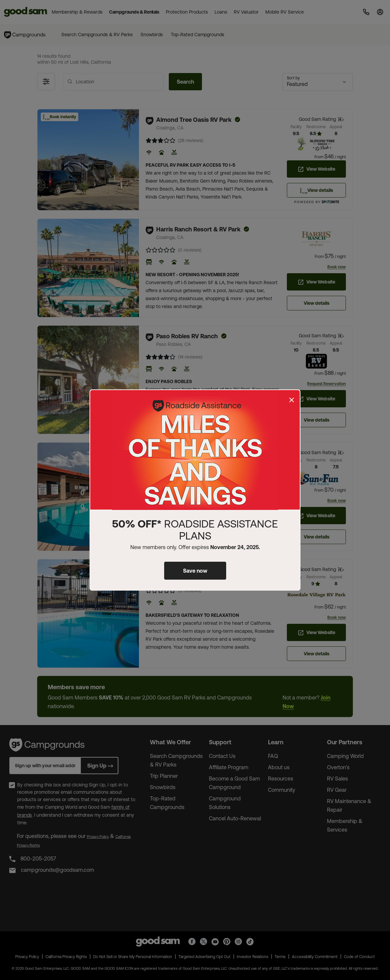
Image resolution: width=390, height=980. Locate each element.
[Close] (292, 400)
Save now (195, 571)
